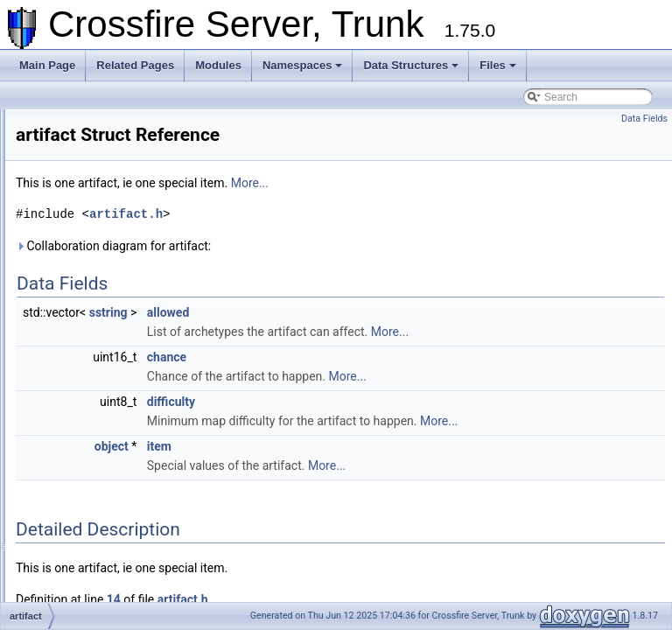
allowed (387, 312)
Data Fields (644, 119)
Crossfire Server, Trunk (70, 123)
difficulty (390, 402)
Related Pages (135, 65)
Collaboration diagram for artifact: (332, 246)
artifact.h (345, 214)
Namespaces (303, 65)
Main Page (47, 65)
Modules (218, 65)
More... (469, 183)
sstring (327, 312)
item (378, 465)
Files (498, 65)
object (330, 465)
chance (385, 357)
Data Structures (411, 65)
